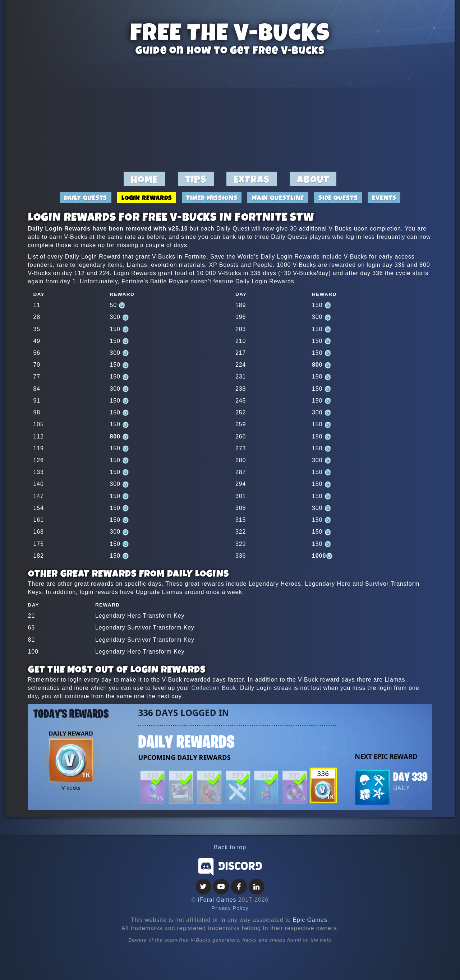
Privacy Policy (230, 908)
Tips (196, 179)
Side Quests (338, 198)
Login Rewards (147, 198)
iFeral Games (217, 900)
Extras (252, 179)
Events (384, 198)
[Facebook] (239, 887)
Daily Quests (86, 198)
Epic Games (310, 920)
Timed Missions (212, 198)
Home (144, 179)
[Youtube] (221, 887)
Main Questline (278, 198)
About (313, 179)
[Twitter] (203, 887)
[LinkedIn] (257, 887)
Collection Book (214, 688)
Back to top (230, 847)
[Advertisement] (230, 113)
